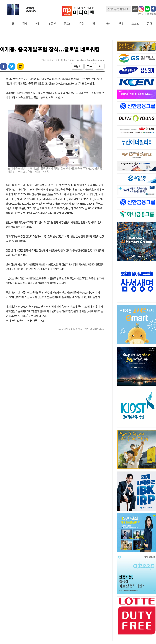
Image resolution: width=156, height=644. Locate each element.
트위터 (12, 66)
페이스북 (4, 66)
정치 (95, 23)
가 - (100, 66)
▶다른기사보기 (38, 321)
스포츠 (135, 23)
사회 (108, 23)
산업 (38, 23)
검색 (135, 9)
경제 (25, 23)
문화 (149, 23)
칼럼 (82, 23)
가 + (89, 66)
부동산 (52, 23)
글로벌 (68, 23)
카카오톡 (20, 66)
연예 (121, 23)
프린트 (77, 66)
